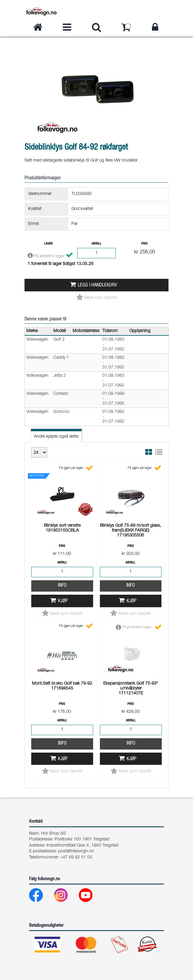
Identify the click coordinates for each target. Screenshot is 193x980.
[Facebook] (41, 897)
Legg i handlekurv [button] (97, 285)
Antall (96, 244)
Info (62, 586)
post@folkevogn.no (76, 851)
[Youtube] (91, 897)
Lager (48, 244)
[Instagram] (66, 897)
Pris (144, 244)
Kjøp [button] (63, 601)
